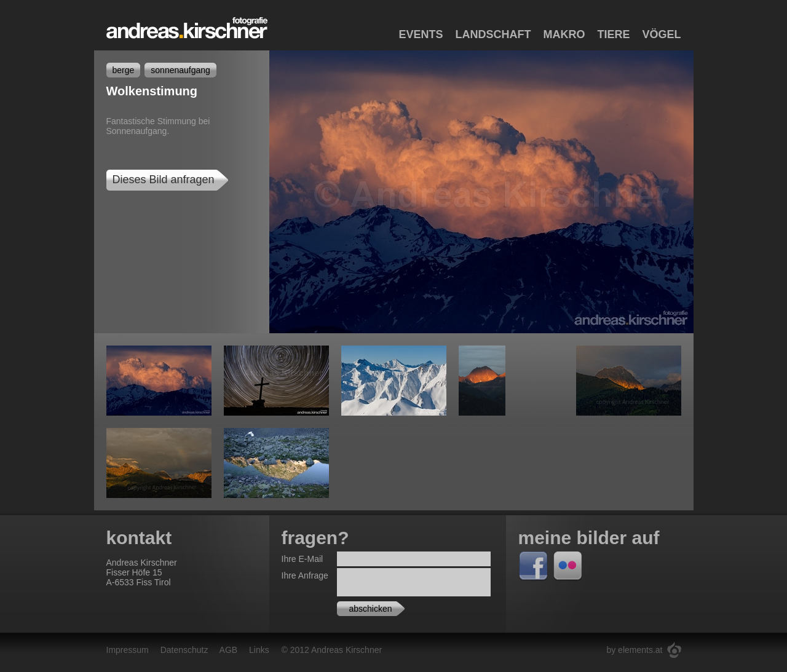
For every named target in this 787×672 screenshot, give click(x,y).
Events (421, 34)
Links (259, 650)
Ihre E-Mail (303, 559)
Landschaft (493, 34)
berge (124, 70)
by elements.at (634, 650)
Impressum (128, 650)
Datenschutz (184, 650)
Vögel (661, 34)
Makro (564, 34)
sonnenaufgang (180, 70)
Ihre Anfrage (305, 575)
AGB (229, 650)
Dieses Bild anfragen (164, 180)
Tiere (613, 34)
